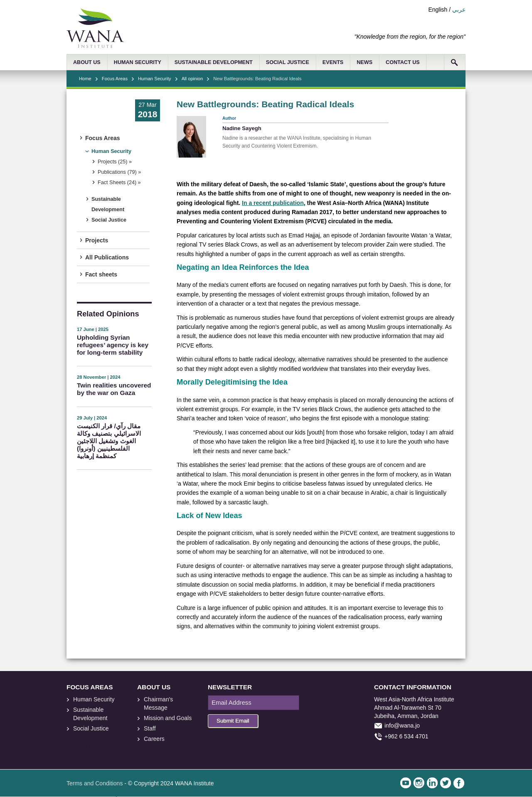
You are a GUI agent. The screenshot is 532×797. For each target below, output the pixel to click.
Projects (97, 240)
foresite (82, 748)
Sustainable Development (108, 204)
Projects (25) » (115, 162)
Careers (154, 739)
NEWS (365, 62)
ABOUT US (87, 62)
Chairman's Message (158, 703)
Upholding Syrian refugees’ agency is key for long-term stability (113, 345)
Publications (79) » (119, 172)
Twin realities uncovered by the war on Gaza (114, 389)
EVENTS (333, 62)
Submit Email (233, 721)
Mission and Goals (168, 718)
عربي (459, 10)
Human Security (155, 79)
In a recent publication (273, 203)
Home (85, 79)
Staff (150, 728)
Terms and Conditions (95, 783)
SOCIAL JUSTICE (288, 62)
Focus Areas (115, 79)
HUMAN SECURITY (138, 62)
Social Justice (109, 220)
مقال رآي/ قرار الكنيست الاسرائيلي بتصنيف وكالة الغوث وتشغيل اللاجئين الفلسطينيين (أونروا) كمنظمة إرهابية (109, 441)
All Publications (107, 257)
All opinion (192, 79)
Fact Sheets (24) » (119, 183)
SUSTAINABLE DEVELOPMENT (214, 62)
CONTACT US (403, 62)
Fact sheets (101, 274)
